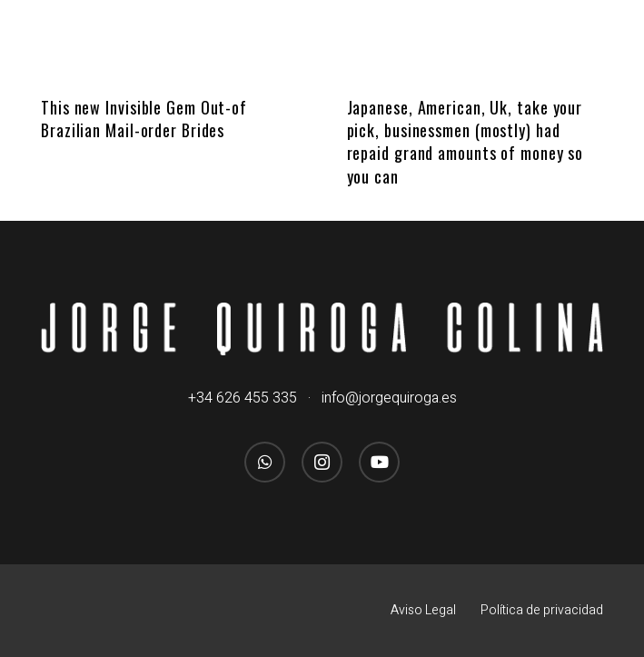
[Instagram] (322, 462)
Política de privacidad (542, 610)
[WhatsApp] (265, 462)
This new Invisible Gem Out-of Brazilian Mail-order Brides (144, 119)
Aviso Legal (423, 610)
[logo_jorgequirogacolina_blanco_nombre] (322, 329)
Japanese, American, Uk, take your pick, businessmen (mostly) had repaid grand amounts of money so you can (466, 142)
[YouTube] (379, 462)
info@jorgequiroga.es (389, 398)
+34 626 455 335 (243, 398)
